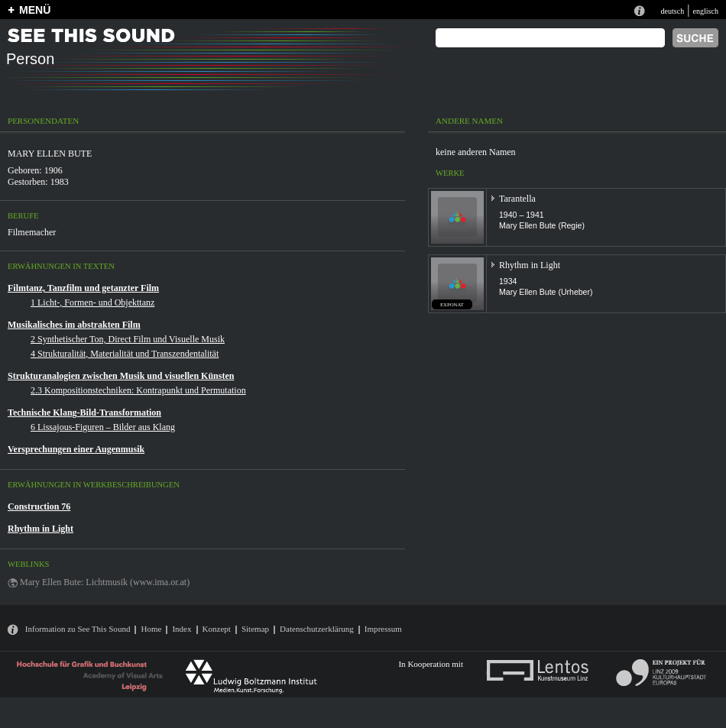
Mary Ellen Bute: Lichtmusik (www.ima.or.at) (105, 582)
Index (181, 629)
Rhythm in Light (41, 529)
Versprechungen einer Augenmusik (76, 449)
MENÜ (35, 10)
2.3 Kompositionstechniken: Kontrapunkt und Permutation (138, 390)
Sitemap (255, 629)
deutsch (672, 11)
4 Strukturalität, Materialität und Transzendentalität (125, 354)
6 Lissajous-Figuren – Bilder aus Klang (103, 427)
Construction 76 (39, 506)
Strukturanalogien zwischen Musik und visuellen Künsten (121, 376)
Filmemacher (32, 232)
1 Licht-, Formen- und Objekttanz (92, 303)
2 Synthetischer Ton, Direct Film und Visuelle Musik (128, 339)
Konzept (217, 629)
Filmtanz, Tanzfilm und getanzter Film (83, 288)
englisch (705, 11)
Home (151, 629)
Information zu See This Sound (78, 629)
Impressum (383, 629)
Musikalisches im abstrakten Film (74, 325)
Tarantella (517, 199)
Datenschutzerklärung (317, 629)
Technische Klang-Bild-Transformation (84, 413)
